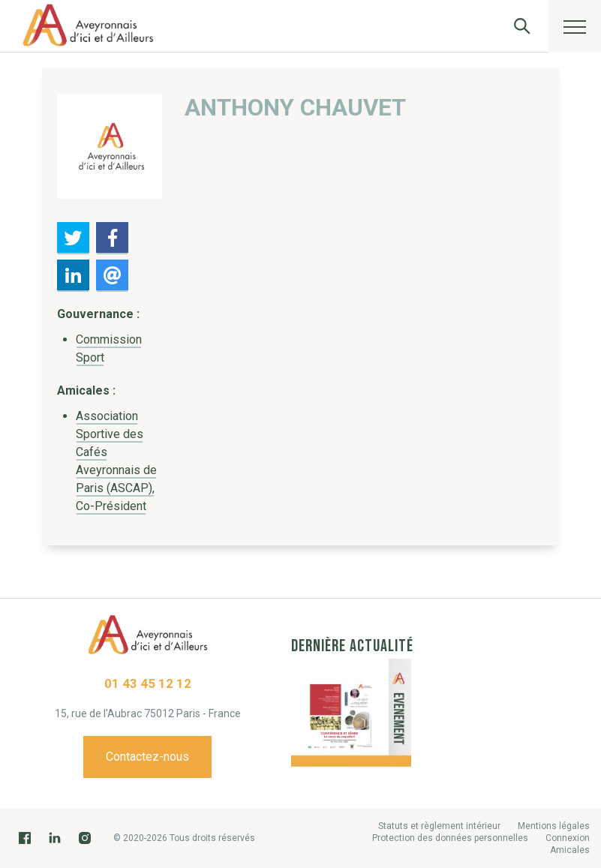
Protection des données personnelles (450, 838)
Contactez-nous (147, 757)
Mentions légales (554, 826)
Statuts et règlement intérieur (439, 826)
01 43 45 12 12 (148, 683)
